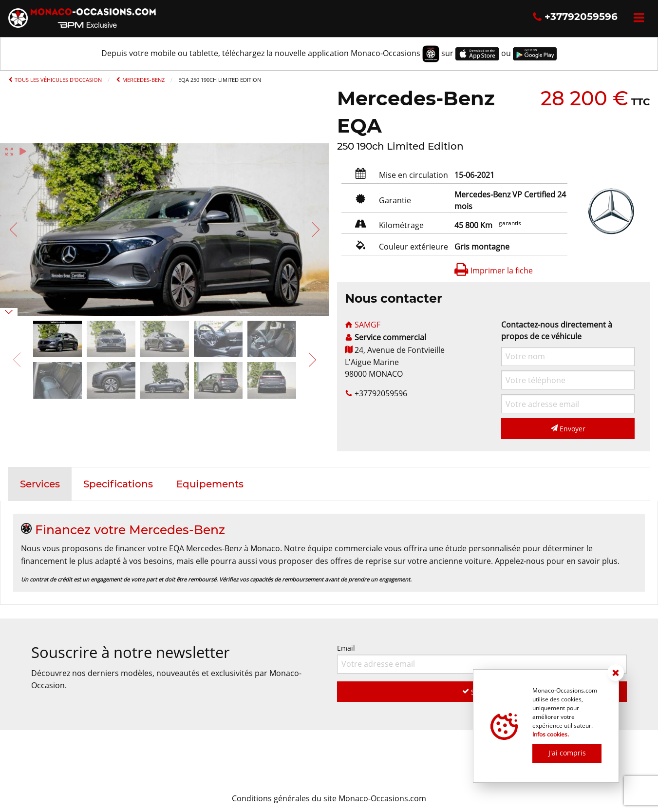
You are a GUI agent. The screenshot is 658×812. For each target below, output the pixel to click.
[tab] (40, 484)
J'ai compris (567, 753)
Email (482, 658)
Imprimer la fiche (493, 271)
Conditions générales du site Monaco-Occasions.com (329, 798)
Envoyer (568, 429)
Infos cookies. (551, 734)
